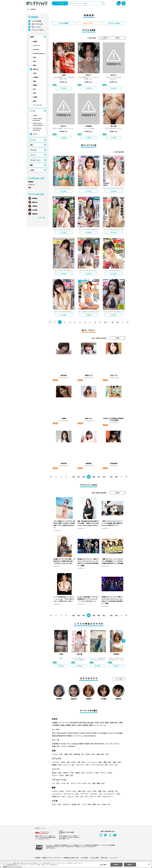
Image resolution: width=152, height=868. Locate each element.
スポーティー (83, 765)
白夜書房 (35, 97)
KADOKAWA (36, 49)
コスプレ (58, 754)
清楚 (70, 775)
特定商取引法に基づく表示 (71, 858)
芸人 (84, 797)
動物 (97, 804)
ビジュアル (33, 150)
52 (118, 322)
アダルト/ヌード (107, 797)
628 (111, 615)
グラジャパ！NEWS (38, 30)
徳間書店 (35, 85)
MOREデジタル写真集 (99, 733)
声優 (103, 791)
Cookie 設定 (84, 858)
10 (105, 322)
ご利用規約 (37, 858)
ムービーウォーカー (38, 105)
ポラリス (65, 746)
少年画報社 (36, 77)
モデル (92, 791)
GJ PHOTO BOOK (85, 733)
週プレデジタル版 (37, 24)
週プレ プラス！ (37, 27)
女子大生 (113, 791)
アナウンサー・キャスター (92, 794)
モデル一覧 (42, 218)
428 (104, 477)
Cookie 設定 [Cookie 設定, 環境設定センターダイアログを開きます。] (103, 864)
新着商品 (31, 182)
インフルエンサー (112, 794)
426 (94, 477)
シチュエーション (35, 160)
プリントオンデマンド (112, 744)
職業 (31, 165)
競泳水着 (79, 754)
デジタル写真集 (36, 21)
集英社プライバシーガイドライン (52, 858)
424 (84, 477)
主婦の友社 (36, 69)
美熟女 (81, 773)
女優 (82, 791)
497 (104, 615)
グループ (76, 783)
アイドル (71, 791)
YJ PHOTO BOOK (73, 733)
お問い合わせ (104, 858)
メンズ (87, 804)
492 (111, 477)
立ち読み (64, 88)
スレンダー (59, 762)
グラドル (58, 791)
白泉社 (34, 93)
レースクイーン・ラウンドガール (66, 794)
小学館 (34, 73)
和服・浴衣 (103, 754)
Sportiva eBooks (90, 736)
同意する (130, 864)
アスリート (95, 797)
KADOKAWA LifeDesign (39, 53)
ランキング (31, 185)
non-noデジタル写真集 (115, 733)
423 (79, 477)
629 (116, 615)
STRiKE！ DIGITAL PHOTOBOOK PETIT (38, 124)
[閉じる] (149, 864)
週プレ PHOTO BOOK (59, 733)
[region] (76, 864)
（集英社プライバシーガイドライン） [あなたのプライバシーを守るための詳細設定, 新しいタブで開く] (12, 866)
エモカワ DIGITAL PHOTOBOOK (37, 129)
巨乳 (72, 762)
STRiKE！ (35, 116)
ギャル (114, 765)
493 (116, 477)
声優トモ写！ (57, 746)
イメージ (33, 155)
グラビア (35, 134)
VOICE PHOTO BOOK (97, 744)
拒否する (116, 864)
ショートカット (95, 762)
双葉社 (34, 101)
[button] (124, 641)
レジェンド (73, 797)
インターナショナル (100, 765)
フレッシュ (69, 765)
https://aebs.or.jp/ (50, 848)
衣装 (31, 145)
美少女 (57, 773)
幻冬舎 (34, 61)
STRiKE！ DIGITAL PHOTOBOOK (37, 119)
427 (99, 477)
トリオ (65, 783)
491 (74, 615)
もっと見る (119, 679)
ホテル (87, 783)
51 (113, 322)
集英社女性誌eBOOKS (59, 736)
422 (74, 477)
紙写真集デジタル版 (59, 744)
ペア (56, 783)
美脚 (108, 762)
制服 (69, 754)
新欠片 (34, 89)
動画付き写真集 (84, 744)
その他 (32, 170)
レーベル (33, 111)
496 (99, 615)
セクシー (58, 775)
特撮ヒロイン (59, 797)
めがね (91, 754)
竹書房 (34, 81)
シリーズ (33, 140)
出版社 (32, 37)
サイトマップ (114, 858)
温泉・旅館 (99, 783)
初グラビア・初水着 (72, 804)
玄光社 (34, 57)
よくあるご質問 (94, 858)
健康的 (57, 765)
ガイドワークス (37, 45)
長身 (117, 762)
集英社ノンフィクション (76, 736)
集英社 (34, 65)
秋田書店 (35, 41)
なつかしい (93, 773)
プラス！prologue (72, 744)
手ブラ (57, 804)
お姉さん (69, 773)
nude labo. (72, 746)
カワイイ (107, 773)
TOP (28, 9)
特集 (30, 188)
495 (94, 615)
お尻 (82, 762)
